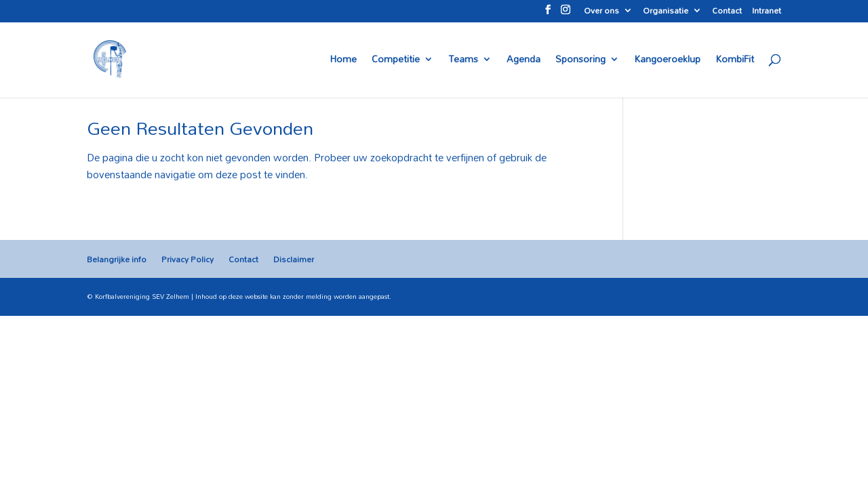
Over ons (601, 12)
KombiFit (735, 61)
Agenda (524, 61)
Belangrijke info (117, 259)
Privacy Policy (188, 259)
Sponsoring (580, 61)
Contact (727, 12)
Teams (463, 61)
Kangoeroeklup (667, 61)
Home (343, 61)
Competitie (396, 61)
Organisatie (666, 12)
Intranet (767, 12)
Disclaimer (294, 259)
